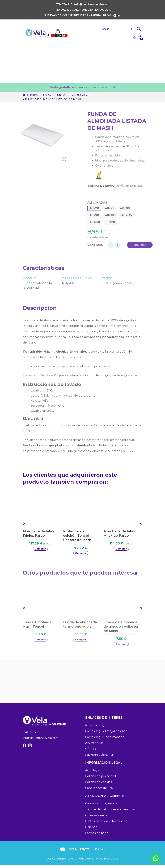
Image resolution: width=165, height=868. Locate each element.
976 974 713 (31, 735)
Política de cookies (99, 785)
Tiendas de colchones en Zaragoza (82, 10)
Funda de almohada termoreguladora (80, 626)
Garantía (91, 830)
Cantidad (105, 245)
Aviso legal (93, 773)
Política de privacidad (101, 779)
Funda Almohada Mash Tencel (37, 626)
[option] (42, 528)
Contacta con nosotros (101, 807)
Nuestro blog (95, 728)
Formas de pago (97, 836)
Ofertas (91, 752)
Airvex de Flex (95, 746)
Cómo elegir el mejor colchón (106, 734)
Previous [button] (24, 524)
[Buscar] (116, 29)
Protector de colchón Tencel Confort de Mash (77, 536)
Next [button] (141, 524)
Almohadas (106, 203)
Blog (107, 15)
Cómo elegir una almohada (105, 740)
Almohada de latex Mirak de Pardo (119, 533)
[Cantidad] (123, 245)
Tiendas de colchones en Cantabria (73, 15)
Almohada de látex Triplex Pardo (38, 533)
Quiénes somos (96, 818)
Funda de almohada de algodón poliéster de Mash (121, 628)
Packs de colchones (99, 758)
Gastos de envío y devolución (106, 824)
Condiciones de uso (99, 791)
